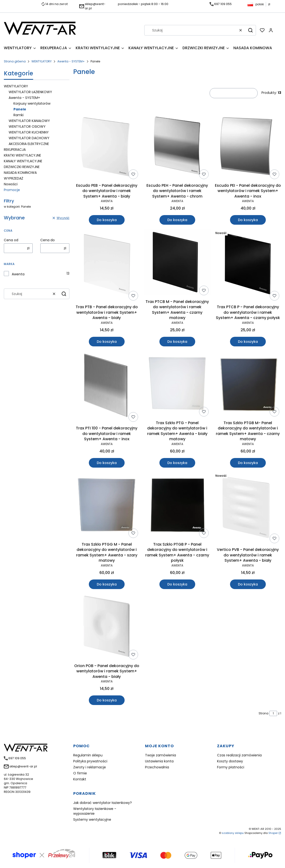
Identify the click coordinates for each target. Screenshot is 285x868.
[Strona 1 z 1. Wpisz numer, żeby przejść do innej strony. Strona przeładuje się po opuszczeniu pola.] (273, 713)
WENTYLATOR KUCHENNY (29, 132)
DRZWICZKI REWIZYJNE (22, 167)
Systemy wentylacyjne (92, 820)
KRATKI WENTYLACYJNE (22, 155)
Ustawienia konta (159, 761)
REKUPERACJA (15, 150)
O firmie (80, 773)
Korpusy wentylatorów (32, 103)
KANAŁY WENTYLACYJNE (23, 161)
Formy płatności (231, 767)
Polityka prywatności (90, 761)
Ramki (18, 115)
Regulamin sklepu (88, 755)
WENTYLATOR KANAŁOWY (29, 121)
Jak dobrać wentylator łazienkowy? (103, 803)
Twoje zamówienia (161, 755)
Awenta (18, 274)
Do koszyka (106, 220)
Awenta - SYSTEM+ (71, 61)
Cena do (48, 240)
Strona (264, 713)
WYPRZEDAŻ (14, 178)
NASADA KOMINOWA (20, 173)
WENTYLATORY (42, 61)
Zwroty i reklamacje (90, 767)
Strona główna (15, 61)
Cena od (11, 240)
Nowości (11, 184)
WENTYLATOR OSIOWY (27, 127)
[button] (250, 30)
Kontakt (80, 779)
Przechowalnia (157, 767)
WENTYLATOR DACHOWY (29, 138)
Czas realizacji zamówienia (239, 755)
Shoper (273, 833)
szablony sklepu (233, 833)
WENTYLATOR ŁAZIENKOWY (30, 92)
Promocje (12, 190)
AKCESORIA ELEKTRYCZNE (29, 144)
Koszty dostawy (230, 761)
